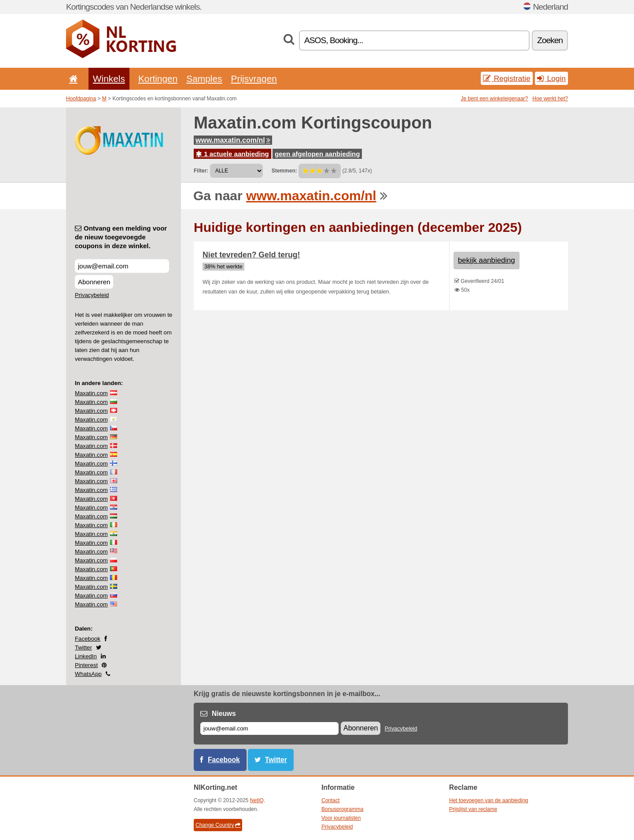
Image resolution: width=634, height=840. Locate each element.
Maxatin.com (91, 393)
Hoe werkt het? (550, 99)
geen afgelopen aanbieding (317, 154)
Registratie (507, 78)
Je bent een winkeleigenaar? (495, 99)
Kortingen (158, 79)
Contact (330, 800)
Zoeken (550, 40)
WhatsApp (88, 674)
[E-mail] (269, 728)
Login (551, 78)
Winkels (109, 79)
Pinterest (86, 665)
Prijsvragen (254, 79)
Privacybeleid (92, 295)
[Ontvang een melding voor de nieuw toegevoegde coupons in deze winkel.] (122, 266)
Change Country (218, 825)
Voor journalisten (341, 818)
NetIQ (257, 800)
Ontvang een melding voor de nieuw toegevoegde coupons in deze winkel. (121, 237)
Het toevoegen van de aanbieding (488, 800)
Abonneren (94, 282)
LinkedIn (86, 656)
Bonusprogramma (342, 809)
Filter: (201, 171)
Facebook (88, 639)
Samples (204, 79)
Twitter (83, 647)
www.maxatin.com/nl (233, 140)
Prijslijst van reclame (473, 809)
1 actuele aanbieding (232, 154)
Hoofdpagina (81, 99)
